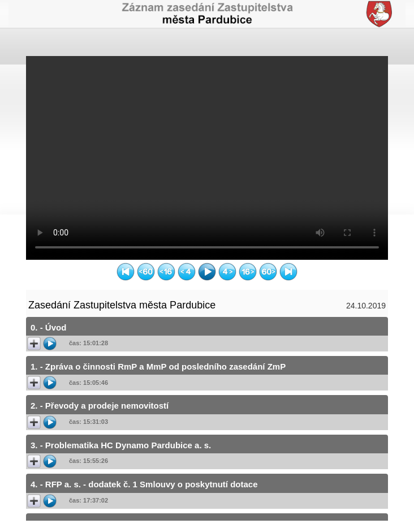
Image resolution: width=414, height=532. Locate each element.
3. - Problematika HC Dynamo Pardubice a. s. (121, 445)
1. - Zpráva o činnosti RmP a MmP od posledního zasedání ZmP (158, 366)
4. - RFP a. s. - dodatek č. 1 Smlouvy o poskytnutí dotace (144, 484)
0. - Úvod (48, 327)
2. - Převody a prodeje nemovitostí (100, 406)
